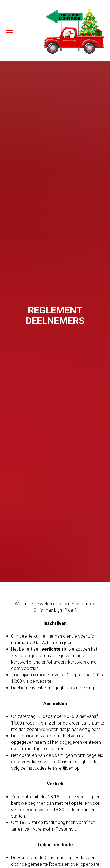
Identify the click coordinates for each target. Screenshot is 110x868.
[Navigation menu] (9, 30)
